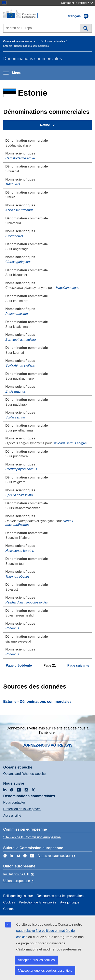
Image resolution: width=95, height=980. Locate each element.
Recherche (86, 28)
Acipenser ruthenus (19, 210)
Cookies (9, 902)
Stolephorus (14, 236)
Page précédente (19, 665)
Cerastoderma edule (20, 158)
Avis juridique (70, 902)
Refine (45, 125)
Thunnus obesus (17, 577)
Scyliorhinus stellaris (20, 365)
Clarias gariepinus (18, 262)
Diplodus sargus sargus (70, 443)
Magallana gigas (67, 288)
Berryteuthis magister (21, 340)
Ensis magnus (16, 391)
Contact (9, 909)
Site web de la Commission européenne (32, 837)
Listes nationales (55, 41)
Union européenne (17, 881)
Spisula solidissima (19, 495)
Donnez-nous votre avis (47, 745)
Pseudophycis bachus (21, 469)
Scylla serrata (15, 417)
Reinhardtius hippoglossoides (27, 602)
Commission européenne (18, 41)
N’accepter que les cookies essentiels (45, 971)
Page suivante (78, 665)
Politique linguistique (18, 896)
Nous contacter (14, 802)
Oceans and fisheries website (24, 774)
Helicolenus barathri (20, 551)
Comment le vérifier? (77, 3)
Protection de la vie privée (22, 809)
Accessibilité (12, 815)
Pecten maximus (17, 314)
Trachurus (13, 184)
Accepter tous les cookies (36, 960)
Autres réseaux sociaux (54, 856)
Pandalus (12, 628)
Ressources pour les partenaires (60, 896)
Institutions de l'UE (17, 874)
